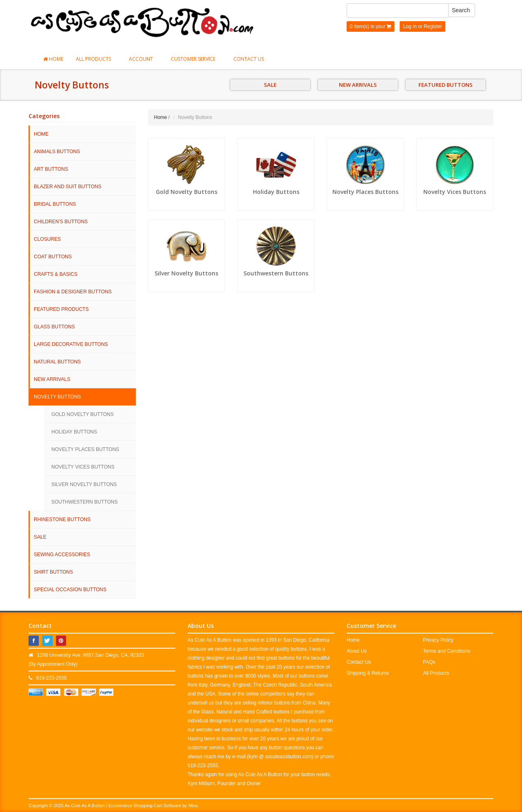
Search (461, 10)
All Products (96, 59)
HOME (41, 134)
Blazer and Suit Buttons (68, 187)
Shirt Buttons (53, 572)
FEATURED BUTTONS (446, 85)
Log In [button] (410, 26)
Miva (193, 805)
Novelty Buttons (57, 397)
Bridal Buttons (55, 204)
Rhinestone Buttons (62, 519)
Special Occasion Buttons (70, 590)
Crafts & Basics (56, 274)
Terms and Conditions (447, 651)
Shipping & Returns (368, 673)
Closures (47, 239)
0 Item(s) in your (370, 26)
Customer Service (196, 59)
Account (144, 59)
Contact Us (249, 59)
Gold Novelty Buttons (83, 414)
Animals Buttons (57, 152)
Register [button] (433, 26)
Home (53, 59)
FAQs (429, 662)
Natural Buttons (57, 362)
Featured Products (61, 309)
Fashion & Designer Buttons (73, 292)
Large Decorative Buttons (71, 344)
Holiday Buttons (74, 432)
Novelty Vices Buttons (83, 467)
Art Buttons (51, 169)
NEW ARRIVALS (358, 85)
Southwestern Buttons (84, 502)
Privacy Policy (438, 640)
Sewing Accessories (62, 555)
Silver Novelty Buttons (84, 484)
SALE (270, 85)
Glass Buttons (54, 327)
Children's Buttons (61, 222)
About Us (357, 651)
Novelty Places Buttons (85, 449)
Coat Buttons (53, 257)
